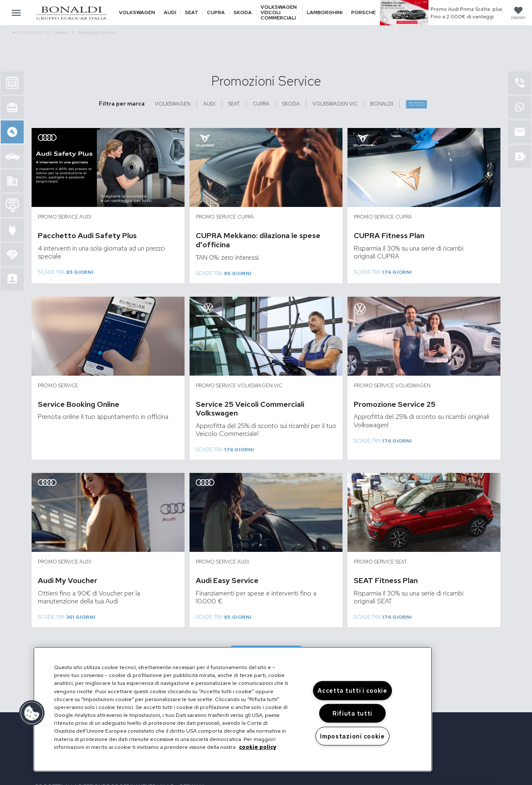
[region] (233, 709)
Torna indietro (32, 33)
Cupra (216, 13)
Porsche (363, 13)
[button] (32, 713)
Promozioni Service (96, 33)
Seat (192, 13)
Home (64, 33)
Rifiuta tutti (352, 713)
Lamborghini (325, 13)
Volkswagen (137, 13)
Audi (170, 13)
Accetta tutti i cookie (352, 690)
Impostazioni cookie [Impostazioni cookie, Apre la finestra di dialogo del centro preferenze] (352, 736)
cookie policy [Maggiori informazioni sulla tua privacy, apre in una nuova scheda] (257, 747)
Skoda (243, 13)
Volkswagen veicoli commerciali (279, 13)
